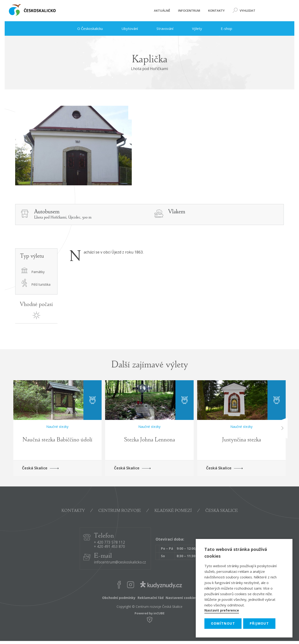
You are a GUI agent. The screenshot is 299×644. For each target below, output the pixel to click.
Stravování (160, 28)
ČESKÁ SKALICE (222, 511)
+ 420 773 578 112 (109, 543)
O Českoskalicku (85, 28)
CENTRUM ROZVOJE (120, 511)
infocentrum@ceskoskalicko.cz (120, 562)
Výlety (192, 28)
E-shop (222, 28)
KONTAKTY (73, 511)
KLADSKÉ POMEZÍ (173, 511)
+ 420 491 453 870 (109, 547)
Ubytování (125, 28)
